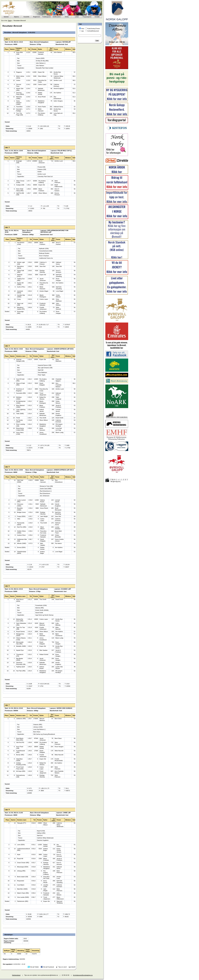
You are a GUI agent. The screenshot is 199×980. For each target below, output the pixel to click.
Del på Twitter (35, 967)
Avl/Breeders (57, 17)
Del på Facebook (49, 967)
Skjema (16, 17)
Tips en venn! (63, 967)
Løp (82, 31)
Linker (77, 17)
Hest (83, 29)
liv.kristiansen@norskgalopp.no (83, 975)
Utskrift (73, 967)
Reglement (37, 17)
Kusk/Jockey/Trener (94, 29)
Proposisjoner (87, 17)
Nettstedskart (16, 975)
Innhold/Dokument (93, 31)
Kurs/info (26, 17)
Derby (67, 17)
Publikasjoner (47, 17)
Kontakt (97, 17)
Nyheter (6, 17)
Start (10, 21)
